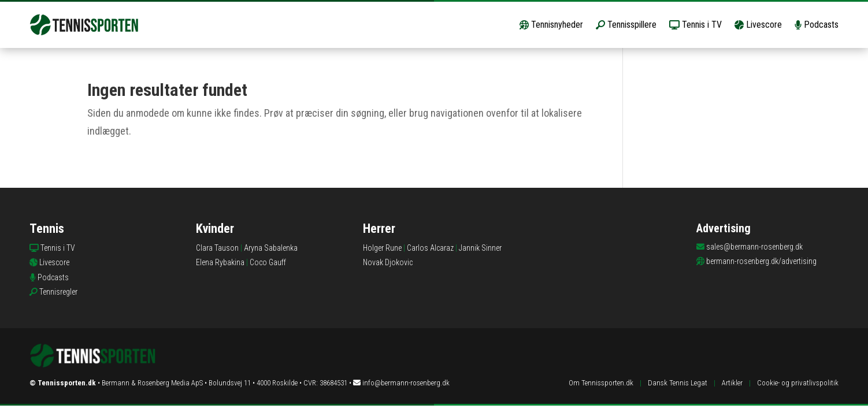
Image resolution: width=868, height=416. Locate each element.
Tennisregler (58, 292)
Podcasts (817, 25)
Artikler (732, 383)
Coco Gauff (268, 262)
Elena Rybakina (220, 262)
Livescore (758, 25)
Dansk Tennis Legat (678, 383)
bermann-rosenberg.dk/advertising (761, 261)
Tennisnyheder (551, 25)
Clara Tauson (217, 248)
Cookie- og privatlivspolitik (798, 383)
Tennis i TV (695, 25)
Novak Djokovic (388, 262)
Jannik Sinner (480, 248)
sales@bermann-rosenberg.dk (754, 247)
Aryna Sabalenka (271, 248)
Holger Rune (382, 248)
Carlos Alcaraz (430, 248)
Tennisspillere (626, 25)
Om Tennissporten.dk (601, 383)
